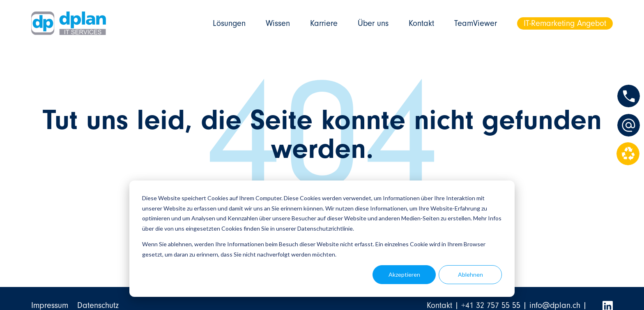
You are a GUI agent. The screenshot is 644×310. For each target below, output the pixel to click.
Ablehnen (470, 274)
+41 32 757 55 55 (491, 305)
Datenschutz (98, 305)
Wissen (278, 23)
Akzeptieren (404, 274)
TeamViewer (476, 23)
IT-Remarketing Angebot (565, 23)
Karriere (324, 23)
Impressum (50, 305)
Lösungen (229, 23)
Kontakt (421, 23)
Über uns (373, 23)
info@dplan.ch (555, 305)
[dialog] (322, 239)
